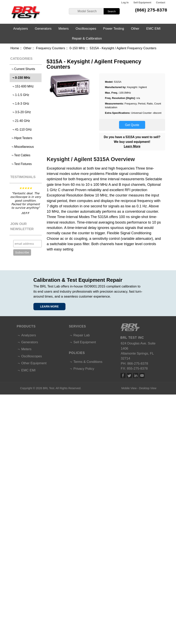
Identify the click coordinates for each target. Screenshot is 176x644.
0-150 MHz (77, 48)
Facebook (123, 376)
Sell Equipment (142, 3)
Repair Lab (82, 335)
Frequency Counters (51, 48)
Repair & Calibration (87, 38)
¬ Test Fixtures (21, 164)
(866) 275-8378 (151, 10)
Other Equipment (34, 363)
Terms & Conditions (88, 362)
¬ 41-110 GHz (21, 129)
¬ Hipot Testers (21, 138)
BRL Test (49, 388)
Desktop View (148, 388)
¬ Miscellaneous (22, 147)
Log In (125, 3)
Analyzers (21, 29)
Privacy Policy (84, 369)
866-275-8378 (138, 364)
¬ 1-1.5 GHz (20, 95)
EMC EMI (153, 29)
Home (15, 48)
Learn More (132, 146)
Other (28, 48)
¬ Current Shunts (23, 69)
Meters (64, 29)
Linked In (136, 376)
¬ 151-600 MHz (22, 86)
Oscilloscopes (86, 29)
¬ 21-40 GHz (20, 121)
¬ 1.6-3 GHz (20, 104)
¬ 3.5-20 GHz (21, 112)
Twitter (129, 376)
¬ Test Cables (21, 155)
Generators (43, 29)
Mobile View (129, 388)
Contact (161, 3)
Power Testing (114, 29)
